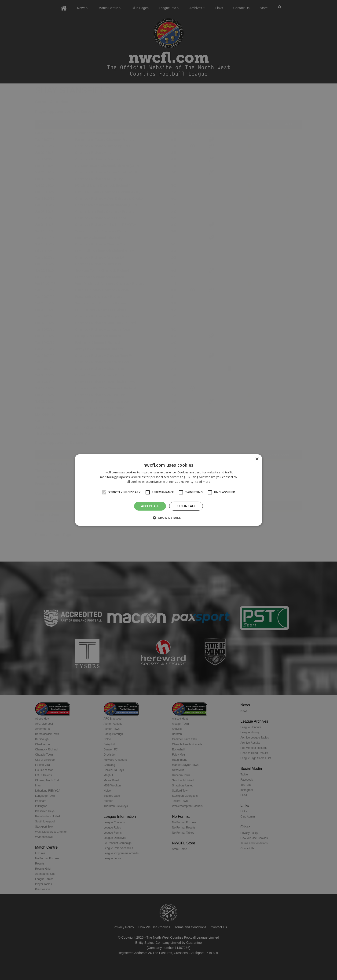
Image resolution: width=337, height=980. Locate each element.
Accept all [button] (150, 506)
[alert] (168, 490)
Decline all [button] (186, 506)
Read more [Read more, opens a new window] (203, 482)
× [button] (257, 459)
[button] (168, 518)
